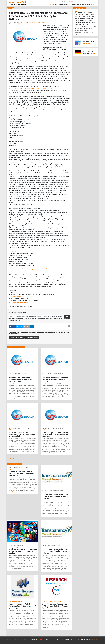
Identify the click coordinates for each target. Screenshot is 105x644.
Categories (55, 4)
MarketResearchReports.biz (15, 602)
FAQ (47, 639)
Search (92, 2)
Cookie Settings (94, 639)
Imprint (64, 2)
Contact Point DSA (75, 639)
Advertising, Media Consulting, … (22, 374)
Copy (67, 316)
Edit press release (32, 337)
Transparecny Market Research (50, 492)
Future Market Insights (14, 547)
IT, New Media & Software (20, 600)
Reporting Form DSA (85, 639)
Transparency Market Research (50, 547)
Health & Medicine (19, 545)
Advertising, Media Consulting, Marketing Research (33, 22)
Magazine (88, 4)
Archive (82, 4)
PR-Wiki (58, 2)
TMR (10, 469)
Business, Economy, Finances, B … (22, 468)
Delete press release (17, 337)
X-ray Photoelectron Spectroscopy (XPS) (52, 602)
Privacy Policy (56, 639)
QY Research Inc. (22, 24)
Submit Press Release (65, 4)
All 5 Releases (12, 459)
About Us (94, 4)
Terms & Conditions (65, 639)
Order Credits (75, 4)
